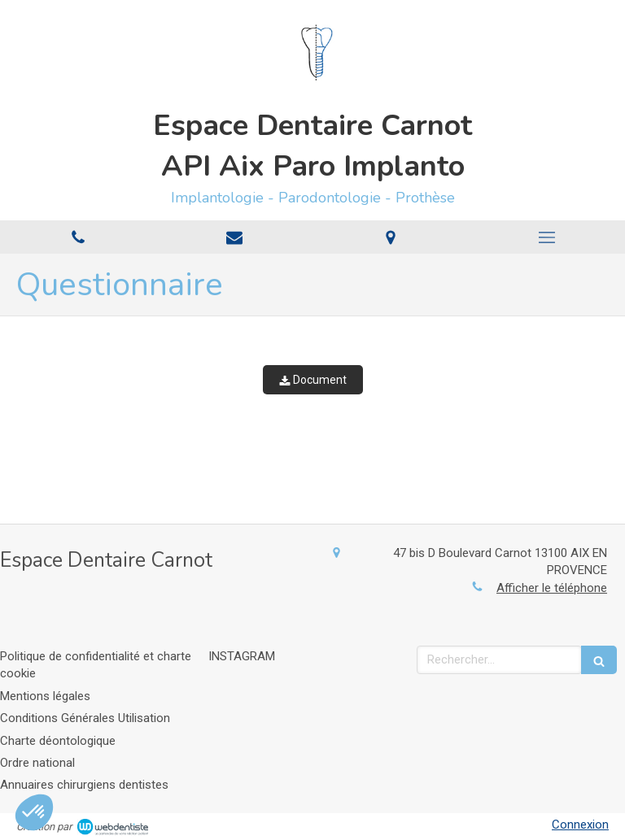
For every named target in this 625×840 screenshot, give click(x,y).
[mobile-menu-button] (547, 237)
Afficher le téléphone (552, 588)
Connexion (580, 825)
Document (313, 380)
